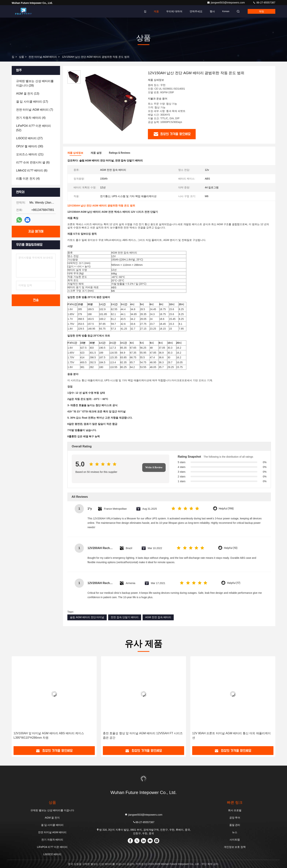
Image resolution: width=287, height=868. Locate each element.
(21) (30, 154)
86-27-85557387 (264, 3)
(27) (29, 138)
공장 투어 (235, 818)
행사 (212, 11)
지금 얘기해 (36, 232)
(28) (35, 83)
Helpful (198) (226, 509)
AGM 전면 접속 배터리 (158, 617)
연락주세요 (196, 11)
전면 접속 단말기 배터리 (125, 617)
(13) (28, 94)
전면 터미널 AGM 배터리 (43, 57)
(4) (31, 118)
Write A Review (154, 467)
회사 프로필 (235, 810)
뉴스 (235, 832)
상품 (21, 57)
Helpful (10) (231, 548)
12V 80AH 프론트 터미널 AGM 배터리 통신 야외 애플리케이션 (231, 735)
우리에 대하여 (174, 11)
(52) (33, 128)
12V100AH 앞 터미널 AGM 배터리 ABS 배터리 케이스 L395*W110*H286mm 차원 (49, 735)
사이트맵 (235, 840)
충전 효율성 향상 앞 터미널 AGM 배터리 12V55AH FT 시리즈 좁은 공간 (143, 735)
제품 (156, 11)
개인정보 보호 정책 (235, 847)
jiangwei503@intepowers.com (226, 3)
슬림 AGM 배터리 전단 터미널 (87, 617)
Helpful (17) (234, 583)
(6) (33, 162)
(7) (35, 110)
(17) (32, 102)
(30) (30, 146)
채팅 (262, 11)
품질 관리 (235, 825)
